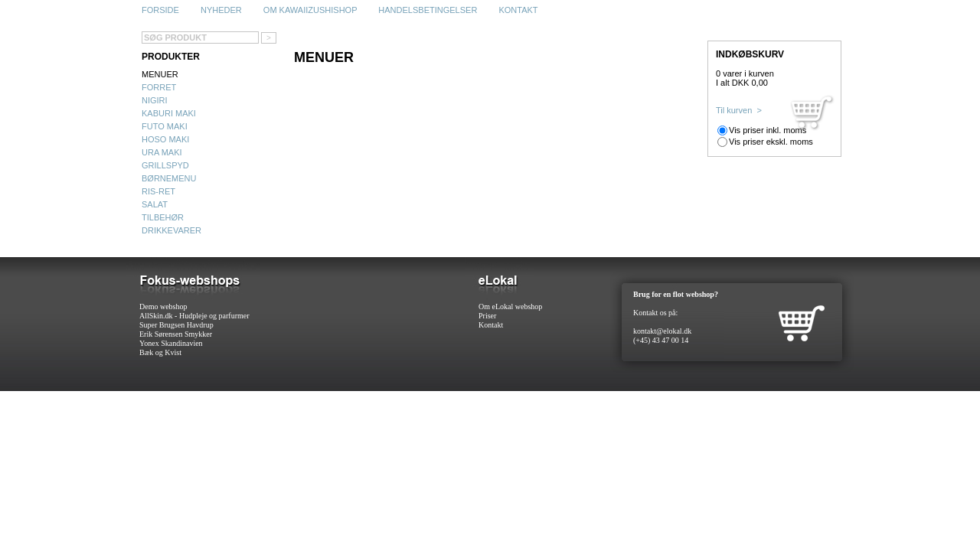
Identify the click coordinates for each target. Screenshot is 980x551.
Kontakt (518, 10)
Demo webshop (163, 306)
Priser (487, 316)
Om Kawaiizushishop (310, 10)
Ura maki (162, 152)
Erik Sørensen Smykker (176, 334)
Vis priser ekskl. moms (771, 142)
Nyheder (221, 10)
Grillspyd (165, 165)
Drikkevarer (171, 230)
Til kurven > (739, 110)
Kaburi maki (169, 113)
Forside (160, 10)
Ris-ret (158, 191)
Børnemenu (169, 178)
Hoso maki (165, 139)
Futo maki (165, 126)
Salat (155, 204)
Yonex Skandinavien (171, 343)
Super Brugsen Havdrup (176, 325)
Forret (159, 87)
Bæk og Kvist (160, 352)
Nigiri (155, 100)
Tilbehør (163, 217)
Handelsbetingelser (428, 10)
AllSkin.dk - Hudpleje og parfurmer (194, 316)
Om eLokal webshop (510, 306)
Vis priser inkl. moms (768, 130)
